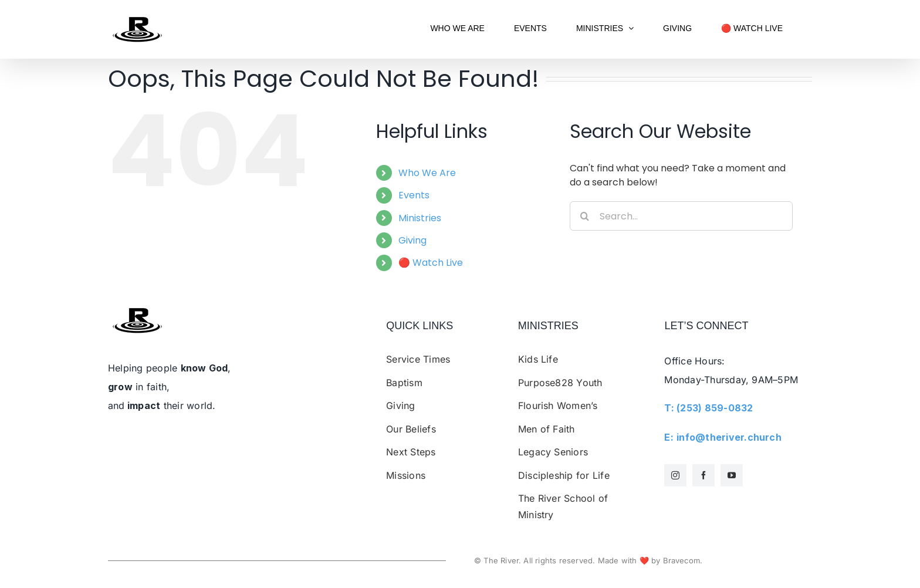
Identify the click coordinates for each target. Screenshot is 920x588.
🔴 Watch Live (431, 263)
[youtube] (732, 475)
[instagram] (675, 475)
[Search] (584, 216)
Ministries (420, 218)
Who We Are (427, 173)
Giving (412, 240)
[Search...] (681, 216)
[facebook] (703, 475)
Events (414, 195)
